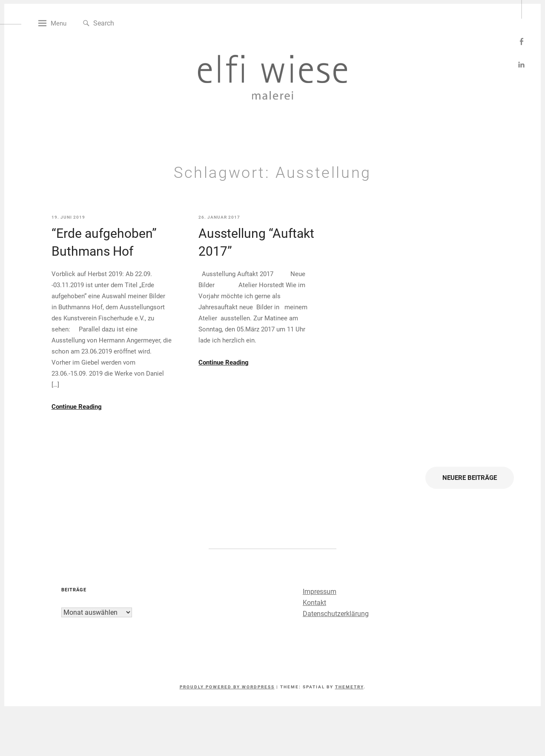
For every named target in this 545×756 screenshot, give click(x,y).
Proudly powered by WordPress (227, 709)
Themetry (349, 709)
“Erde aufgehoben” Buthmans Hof (123, 264)
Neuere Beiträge (449, 499)
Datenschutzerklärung (333, 635)
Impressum (317, 613)
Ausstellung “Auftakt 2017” (259, 264)
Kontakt (312, 624)
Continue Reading (96, 428)
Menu (82, 45)
